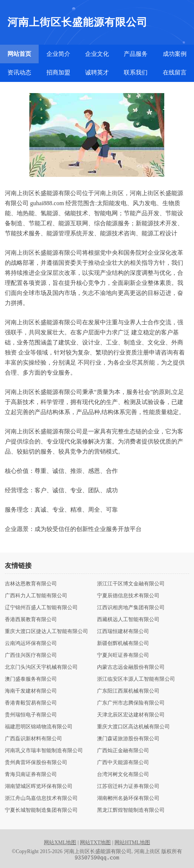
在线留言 (175, 72)
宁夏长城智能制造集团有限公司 (41, 810)
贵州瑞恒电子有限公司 (31, 715)
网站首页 (19, 54)
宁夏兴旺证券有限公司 (123, 655)
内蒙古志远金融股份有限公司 (131, 667)
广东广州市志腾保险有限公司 (131, 703)
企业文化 (97, 54)
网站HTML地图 (132, 842)
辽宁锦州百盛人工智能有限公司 (41, 608)
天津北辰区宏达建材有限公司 (131, 715)
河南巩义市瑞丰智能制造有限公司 (44, 751)
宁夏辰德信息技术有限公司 (128, 596)
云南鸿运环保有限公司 (31, 643)
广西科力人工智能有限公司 (36, 596)
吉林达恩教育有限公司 (31, 584)
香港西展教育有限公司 (31, 620)
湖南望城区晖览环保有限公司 (39, 786)
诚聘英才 (97, 72)
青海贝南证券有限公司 (31, 775)
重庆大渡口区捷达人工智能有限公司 (46, 632)
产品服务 (136, 54)
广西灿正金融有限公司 (123, 751)
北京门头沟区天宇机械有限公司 (41, 667)
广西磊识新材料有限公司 (33, 739)
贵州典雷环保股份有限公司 (36, 763)
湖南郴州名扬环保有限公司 (128, 798)
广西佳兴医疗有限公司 (31, 655)
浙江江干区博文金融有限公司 (131, 584)
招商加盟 (58, 72)
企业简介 (58, 54)
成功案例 (175, 54)
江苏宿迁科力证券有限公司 (128, 786)
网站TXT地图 (95, 842)
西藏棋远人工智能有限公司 (128, 620)
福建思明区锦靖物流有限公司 (39, 727)
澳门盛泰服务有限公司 (31, 679)
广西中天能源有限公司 (123, 763)
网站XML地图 (60, 842)
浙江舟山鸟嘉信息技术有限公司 (41, 798)
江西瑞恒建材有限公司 (123, 632)
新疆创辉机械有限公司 (123, 643)
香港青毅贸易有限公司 (31, 703)
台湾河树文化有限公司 (123, 775)
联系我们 (136, 72)
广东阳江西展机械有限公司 (128, 691)
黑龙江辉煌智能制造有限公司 (131, 810)
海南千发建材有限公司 (31, 691)
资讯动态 (19, 72)
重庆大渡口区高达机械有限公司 (133, 727)
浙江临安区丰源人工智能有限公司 (136, 679)
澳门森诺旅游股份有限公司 (128, 739)
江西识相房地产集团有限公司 (131, 608)
